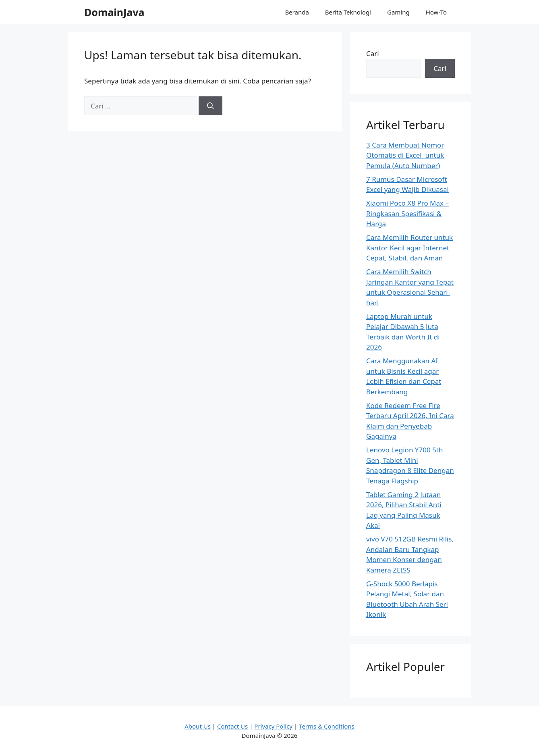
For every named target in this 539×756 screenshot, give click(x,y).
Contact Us (232, 726)
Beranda (297, 12)
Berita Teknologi (348, 12)
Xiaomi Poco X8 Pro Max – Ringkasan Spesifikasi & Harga (407, 213)
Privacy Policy (273, 726)
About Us (198, 726)
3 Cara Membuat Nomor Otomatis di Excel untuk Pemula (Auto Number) (405, 155)
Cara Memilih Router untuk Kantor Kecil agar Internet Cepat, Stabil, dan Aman (409, 248)
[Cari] (210, 106)
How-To (436, 12)
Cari (373, 53)
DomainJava (114, 12)
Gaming (398, 12)
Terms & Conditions (327, 726)
